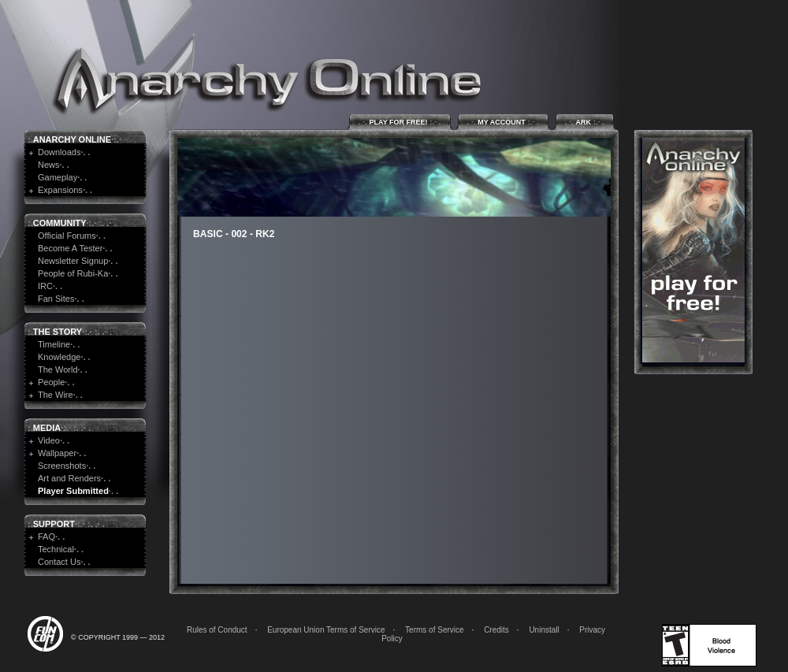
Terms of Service (434, 630)
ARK (585, 122)
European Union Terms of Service (326, 630)
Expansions (60, 190)
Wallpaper (57, 453)
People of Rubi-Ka (73, 273)
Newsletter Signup (73, 261)
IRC (45, 286)
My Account (503, 122)
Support (54, 524)
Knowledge (59, 357)
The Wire (56, 395)
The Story (58, 332)
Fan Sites (56, 299)
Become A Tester (70, 248)
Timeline (54, 344)
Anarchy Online (72, 139)
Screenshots (62, 466)
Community (60, 223)
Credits (496, 630)
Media (47, 428)
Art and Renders (69, 478)
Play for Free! (400, 122)
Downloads (59, 152)
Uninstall (544, 630)
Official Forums (67, 236)
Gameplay (58, 177)
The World (58, 369)
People (51, 382)
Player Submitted (73, 491)
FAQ (46, 536)
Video (49, 440)
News (49, 165)
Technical (56, 549)
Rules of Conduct (217, 630)
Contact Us (59, 562)
